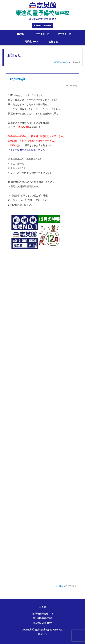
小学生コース (42, 34)
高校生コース (32, 41)
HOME (21, 34)
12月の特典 (17, 79)
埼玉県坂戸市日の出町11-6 (42, 19)
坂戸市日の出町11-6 (42, 614)
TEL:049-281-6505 (42, 618)
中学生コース (64, 34)
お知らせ (53, 41)
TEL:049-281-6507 (42, 623)
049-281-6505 (42, 26)
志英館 (42, 607)
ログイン (42, 634)
